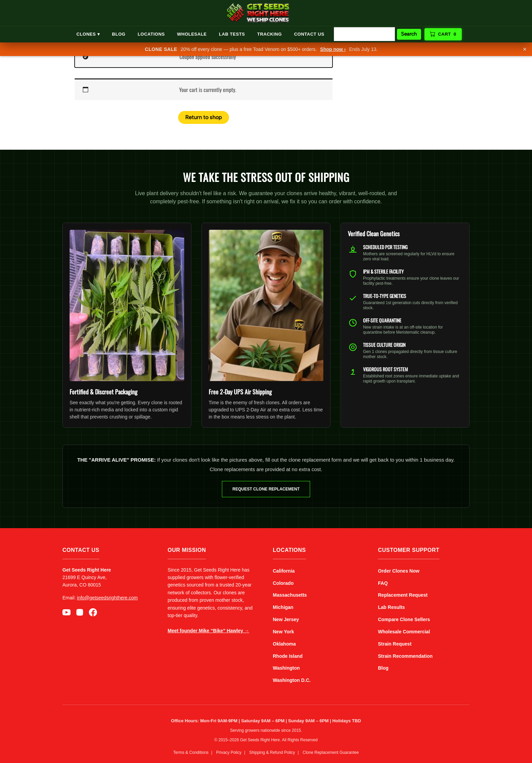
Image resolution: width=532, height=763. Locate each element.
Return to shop (204, 117)
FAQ (383, 583)
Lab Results (391, 607)
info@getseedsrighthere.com (107, 598)
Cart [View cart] (443, 34)
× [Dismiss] (525, 49)
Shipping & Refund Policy (272, 752)
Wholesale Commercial (404, 632)
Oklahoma (284, 644)
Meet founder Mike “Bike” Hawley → (208, 631)
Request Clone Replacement (266, 489)
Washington (286, 668)
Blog (119, 34)
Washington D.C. (292, 680)
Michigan (283, 607)
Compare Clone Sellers (404, 619)
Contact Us (309, 34)
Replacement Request (403, 595)
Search (409, 34)
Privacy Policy (229, 752)
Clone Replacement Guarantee (331, 752)
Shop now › (333, 49)
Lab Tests (232, 34)
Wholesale (192, 34)
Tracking (270, 34)
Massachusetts (290, 595)
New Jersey (286, 619)
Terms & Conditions (191, 752)
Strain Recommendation (405, 656)
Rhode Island (288, 656)
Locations (151, 34)
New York (283, 632)
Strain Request (395, 644)
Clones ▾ (88, 34)
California (284, 571)
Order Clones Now (399, 571)
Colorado (283, 583)
